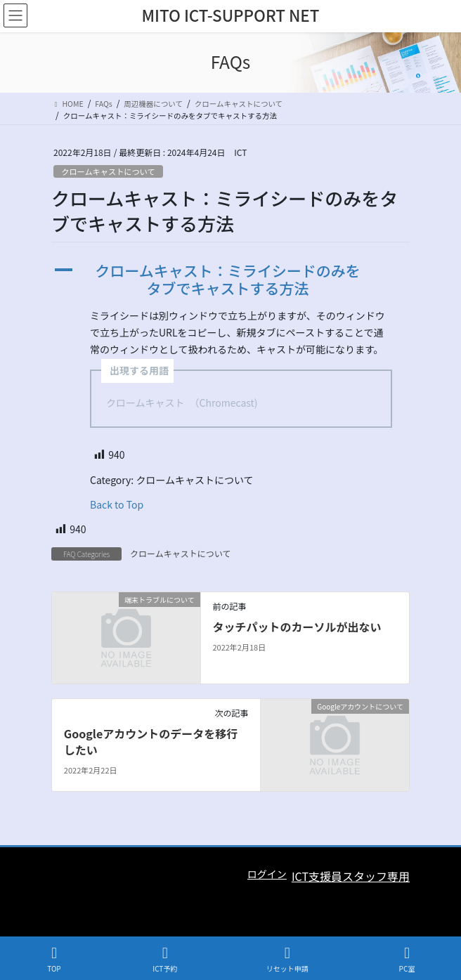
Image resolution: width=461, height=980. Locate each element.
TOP (54, 959)
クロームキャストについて (108, 171)
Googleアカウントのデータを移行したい (151, 741)
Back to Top (117, 504)
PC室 (407, 959)
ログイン (267, 874)
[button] (230, 280)
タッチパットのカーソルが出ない (297, 627)
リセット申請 (287, 959)
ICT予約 (165, 959)
